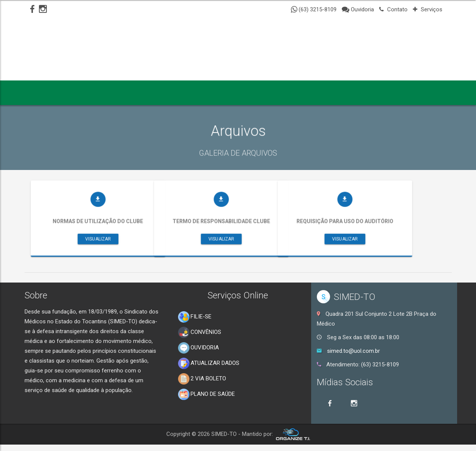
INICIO (41, 92)
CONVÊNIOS (200, 332)
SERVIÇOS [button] (239, 92)
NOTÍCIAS (143, 92)
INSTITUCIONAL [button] (90, 92)
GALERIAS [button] (189, 92)
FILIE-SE (195, 317)
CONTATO (326, 92)
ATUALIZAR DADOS (209, 363)
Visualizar (121, 249)
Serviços (428, 9)
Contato (393, 9)
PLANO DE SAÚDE (206, 394)
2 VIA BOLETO (202, 379)
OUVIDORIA (198, 348)
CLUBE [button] (285, 92)
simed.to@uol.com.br (354, 351)
